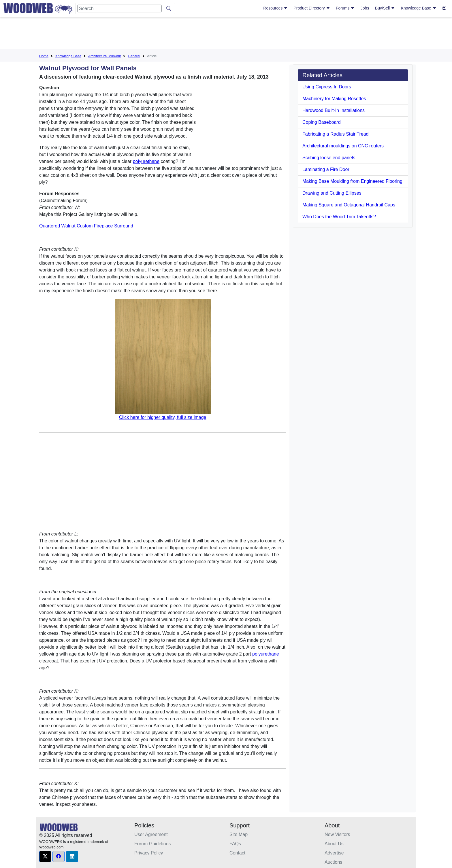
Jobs (365, 8)
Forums (345, 8)
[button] (45, 856)
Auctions (333, 862)
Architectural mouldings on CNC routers (343, 146)
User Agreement (151, 834)
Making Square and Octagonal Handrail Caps (349, 205)
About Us (334, 844)
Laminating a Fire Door (326, 169)
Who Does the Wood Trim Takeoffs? (339, 217)
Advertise (334, 853)
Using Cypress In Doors (327, 87)
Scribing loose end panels (329, 158)
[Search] (119, 8)
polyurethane (146, 161)
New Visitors (337, 834)
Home (44, 56)
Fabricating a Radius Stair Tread (335, 134)
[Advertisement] (226, 34)
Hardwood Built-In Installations (334, 110)
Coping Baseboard (322, 122)
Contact (237, 853)
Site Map (239, 834)
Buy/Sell (385, 8)
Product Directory (312, 8)
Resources (275, 8)
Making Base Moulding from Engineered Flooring (352, 181)
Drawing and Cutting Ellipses (332, 193)
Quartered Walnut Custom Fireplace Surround (86, 226)
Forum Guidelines (152, 844)
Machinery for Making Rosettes (334, 99)
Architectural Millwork (104, 56)
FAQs (235, 844)
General (134, 56)
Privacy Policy (149, 853)
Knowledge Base (419, 8)
